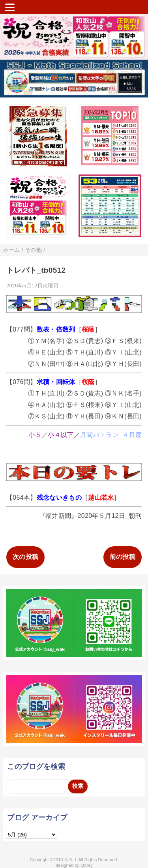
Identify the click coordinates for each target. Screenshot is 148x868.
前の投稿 (123, 557)
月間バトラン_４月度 (111, 435)
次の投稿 (25, 557)
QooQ (86, 865)
